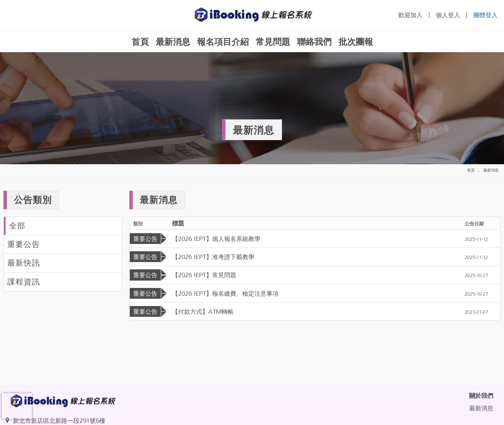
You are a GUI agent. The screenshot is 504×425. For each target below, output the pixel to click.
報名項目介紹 (223, 41)
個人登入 (448, 15)
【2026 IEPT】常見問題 (204, 275)
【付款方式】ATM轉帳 (203, 311)
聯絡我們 (314, 41)
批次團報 (356, 41)
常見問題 (273, 41)
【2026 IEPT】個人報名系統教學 (216, 239)
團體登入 (485, 15)
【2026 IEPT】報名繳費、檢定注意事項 (225, 293)
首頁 (140, 41)
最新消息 (173, 41)
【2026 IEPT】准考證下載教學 (213, 257)
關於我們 (481, 395)
